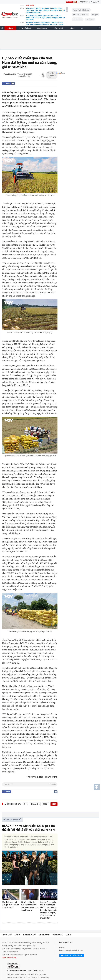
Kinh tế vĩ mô (29, 935)
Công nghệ (58, 935)
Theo (30, 784)
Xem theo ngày (14, 804)
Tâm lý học (78, 19)
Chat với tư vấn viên (72, 955)
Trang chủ (6, 935)
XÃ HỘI (10, 28)
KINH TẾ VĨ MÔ (25, 28)
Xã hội (43, 75)
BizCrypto (90, 19)
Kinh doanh (44, 935)
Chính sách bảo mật (9, 958)
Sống (68, 935)
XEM (54, 804)
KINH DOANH (42, 28)
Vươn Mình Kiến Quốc (81, 10)
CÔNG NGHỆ (58, 28)
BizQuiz (95, 15)
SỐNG (72, 28)
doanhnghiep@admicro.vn (73, 950)
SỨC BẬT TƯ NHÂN (80, 15)
